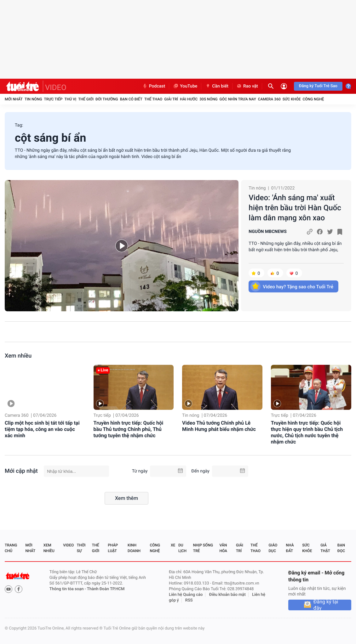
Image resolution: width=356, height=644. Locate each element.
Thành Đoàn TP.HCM (106, 589)
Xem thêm (126, 498)
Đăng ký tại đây (326, 605)
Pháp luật (113, 548)
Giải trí (171, 99)
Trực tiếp (53, 99)
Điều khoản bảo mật (227, 595)
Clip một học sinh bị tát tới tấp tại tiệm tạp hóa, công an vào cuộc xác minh (42, 429)
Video (68, 545)
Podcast (154, 86)
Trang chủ (11, 548)
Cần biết (217, 86)
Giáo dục (273, 548)
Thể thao (153, 99)
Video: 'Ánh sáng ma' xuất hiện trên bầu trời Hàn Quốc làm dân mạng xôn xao (295, 208)
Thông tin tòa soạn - (68, 589)
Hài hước (189, 99)
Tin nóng (33, 99)
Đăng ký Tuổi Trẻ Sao (318, 86)
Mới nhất (14, 99)
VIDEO (56, 88)
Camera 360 (269, 99)
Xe (173, 545)
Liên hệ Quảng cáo (186, 595)
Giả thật (325, 548)
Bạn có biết (131, 99)
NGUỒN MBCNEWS (268, 232)
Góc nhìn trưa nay (238, 99)
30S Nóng (208, 99)
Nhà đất (290, 548)
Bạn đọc (341, 548)
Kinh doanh (134, 548)
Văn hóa (223, 548)
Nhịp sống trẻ (203, 548)
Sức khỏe (292, 99)
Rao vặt (247, 86)
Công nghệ (313, 99)
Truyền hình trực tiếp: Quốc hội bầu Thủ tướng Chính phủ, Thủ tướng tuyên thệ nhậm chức (129, 429)
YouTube (185, 86)
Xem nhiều (18, 356)
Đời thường (107, 99)
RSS (189, 600)
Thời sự (81, 548)
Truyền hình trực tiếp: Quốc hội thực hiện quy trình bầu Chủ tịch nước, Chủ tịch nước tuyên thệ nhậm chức (307, 432)
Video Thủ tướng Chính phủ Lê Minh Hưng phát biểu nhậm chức (219, 426)
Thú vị (70, 99)
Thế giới (86, 99)
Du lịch (182, 548)
